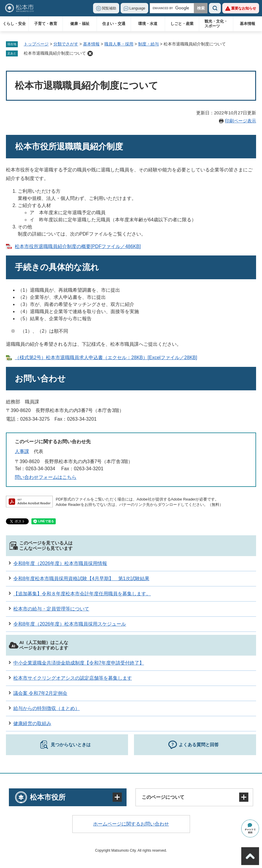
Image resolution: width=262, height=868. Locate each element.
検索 (215, 8)
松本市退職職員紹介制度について (55, 53)
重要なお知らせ (244, 8)
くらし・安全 (14, 24)
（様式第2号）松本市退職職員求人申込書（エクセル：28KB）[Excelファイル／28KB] (106, 358)
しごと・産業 (182, 24)
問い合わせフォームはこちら (46, 477)
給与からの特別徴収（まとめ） (47, 708)
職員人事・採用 (119, 44)
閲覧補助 (109, 8)
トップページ (36, 44)
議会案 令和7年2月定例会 (40, 693)
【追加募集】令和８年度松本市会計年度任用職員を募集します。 (82, 594)
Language (137, 8)
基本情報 (247, 24)
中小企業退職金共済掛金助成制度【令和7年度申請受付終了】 (79, 663)
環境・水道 (148, 24)
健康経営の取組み (32, 723)
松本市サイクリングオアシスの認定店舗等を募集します (73, 678)
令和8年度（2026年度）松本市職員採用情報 (60, 563)
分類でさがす (66, 44)
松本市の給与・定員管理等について (51, 609)
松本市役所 (48, 797)
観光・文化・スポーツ (216, 24)
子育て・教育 (46, 24)
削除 (90, 53)
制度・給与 (148, 44)
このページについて (163, 797)
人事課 (22, 451)
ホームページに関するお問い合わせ (131, 824)
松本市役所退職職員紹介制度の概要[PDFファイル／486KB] (78, 246)
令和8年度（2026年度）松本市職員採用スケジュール (70, 624)
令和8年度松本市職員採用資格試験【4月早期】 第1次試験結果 (81, 579)
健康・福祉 (80, 24)
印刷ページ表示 (241, 121)
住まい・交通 (114, 24)
